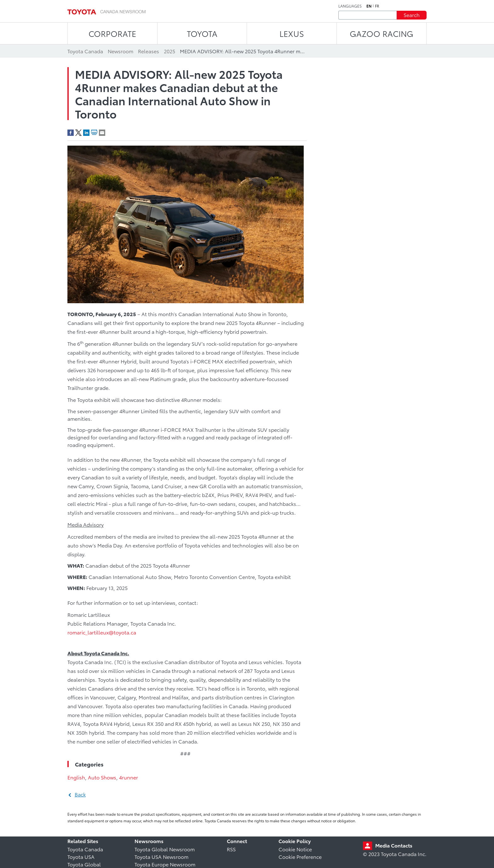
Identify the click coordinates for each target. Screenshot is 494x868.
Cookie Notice (295, 849)
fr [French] (377, 6)
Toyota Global (84, 864)
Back (80, 794)
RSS (231, 849)
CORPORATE (112, 33)
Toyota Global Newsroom (165, 849)
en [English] (369, 6)
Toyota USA (81, 856)
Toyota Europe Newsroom (165, 864)
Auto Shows (102, 777)
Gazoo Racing (382, 33)
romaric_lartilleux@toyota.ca (102, 632)
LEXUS (292, 33)
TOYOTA (202, 33)
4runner (129, 777)
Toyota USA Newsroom (161, 856)
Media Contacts (394, 845)
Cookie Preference (300, 856)
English (76, 777)
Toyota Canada (85, 849)
